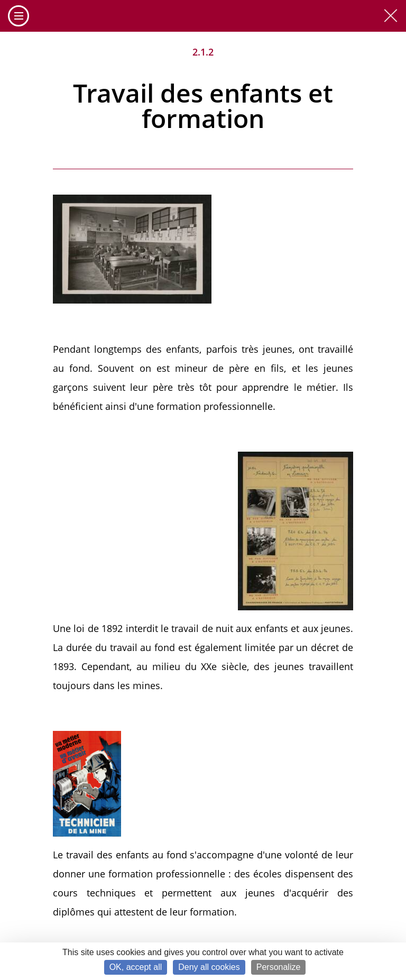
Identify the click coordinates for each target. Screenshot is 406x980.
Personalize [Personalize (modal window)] (279, 967)
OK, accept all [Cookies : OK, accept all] (136, 967)
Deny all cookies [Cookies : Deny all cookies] (209, 967)
